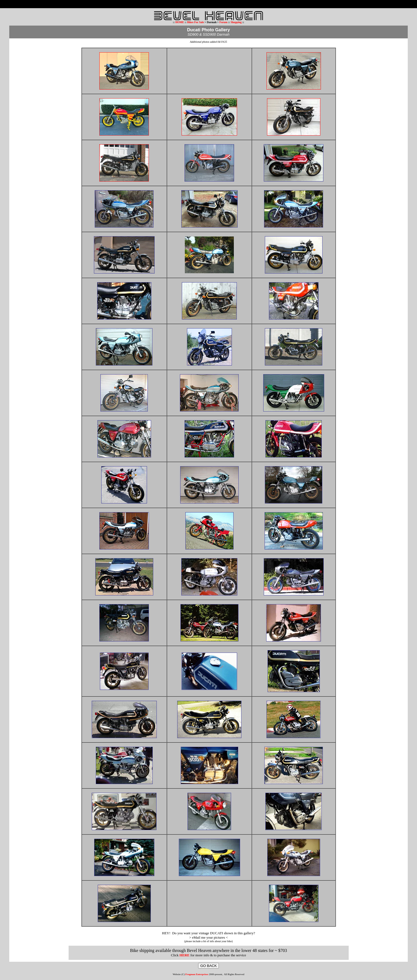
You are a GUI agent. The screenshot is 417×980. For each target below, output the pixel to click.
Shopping (236, 22)
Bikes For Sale (196, 22)
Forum (223, 22)
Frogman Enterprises (197, 974)
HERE (184, 955)
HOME (180, 22)
